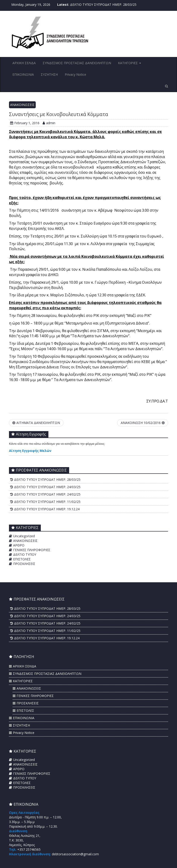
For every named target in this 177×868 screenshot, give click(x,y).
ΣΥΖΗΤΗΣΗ (49, 74)
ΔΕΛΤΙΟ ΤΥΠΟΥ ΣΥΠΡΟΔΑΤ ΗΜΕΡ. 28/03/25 (103, 5)
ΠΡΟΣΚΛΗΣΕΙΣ (24, 564)
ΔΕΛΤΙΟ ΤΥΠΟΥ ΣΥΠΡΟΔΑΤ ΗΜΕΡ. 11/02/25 (47, 502)
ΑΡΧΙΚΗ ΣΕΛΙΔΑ (24, 63)
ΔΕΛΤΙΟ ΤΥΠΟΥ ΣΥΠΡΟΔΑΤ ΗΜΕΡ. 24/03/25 (47, 487)
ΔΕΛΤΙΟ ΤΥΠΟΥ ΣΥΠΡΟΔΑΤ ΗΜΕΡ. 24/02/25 (47, 494)
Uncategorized (24, 536)
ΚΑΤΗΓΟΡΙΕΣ (130, 63)
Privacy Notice (75, 74)
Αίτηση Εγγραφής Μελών (30, 451)
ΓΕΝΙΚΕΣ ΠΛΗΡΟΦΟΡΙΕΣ (32, 550)
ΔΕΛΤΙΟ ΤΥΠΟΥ (25, 554)
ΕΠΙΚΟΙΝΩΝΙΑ (23, 74)
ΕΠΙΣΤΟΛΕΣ (22, 559)
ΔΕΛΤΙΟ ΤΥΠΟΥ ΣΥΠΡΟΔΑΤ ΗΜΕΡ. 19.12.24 (47, 509)
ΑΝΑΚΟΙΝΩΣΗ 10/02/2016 (143, 423)
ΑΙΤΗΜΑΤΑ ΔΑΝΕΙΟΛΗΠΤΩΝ (36, 423)
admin (49, 123)
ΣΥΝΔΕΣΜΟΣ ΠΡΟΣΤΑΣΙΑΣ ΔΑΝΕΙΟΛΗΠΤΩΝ (77, 63)
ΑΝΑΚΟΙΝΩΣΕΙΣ (22, 105)
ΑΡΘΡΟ (19, 545)
